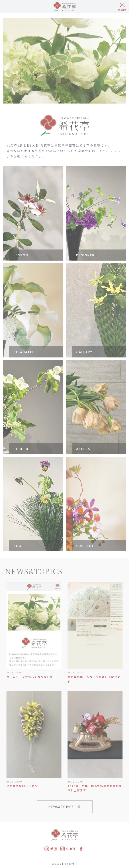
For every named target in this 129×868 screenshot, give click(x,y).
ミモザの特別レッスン (22, 786)
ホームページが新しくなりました (30, 677)
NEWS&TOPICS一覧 (64, 807)
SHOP (68, 849)
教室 (51, 849)
